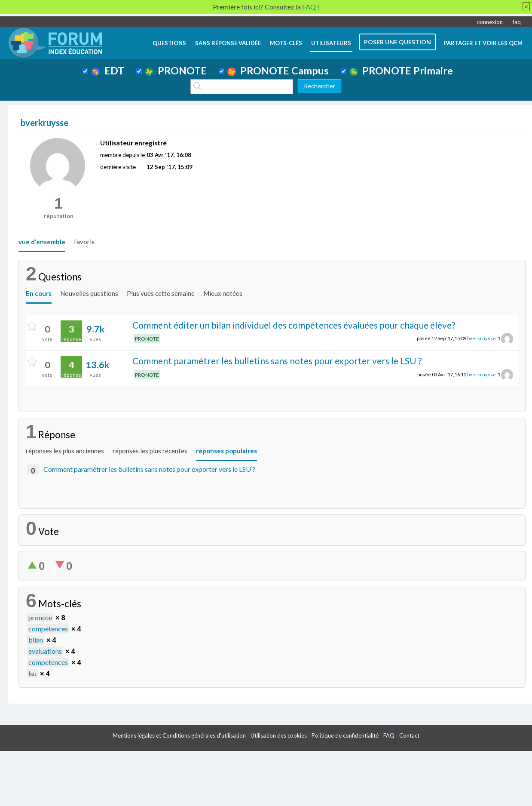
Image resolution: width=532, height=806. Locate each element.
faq (517, 22)
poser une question (397, 42)
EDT (108, 71)
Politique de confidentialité (345, 735)
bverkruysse (482, 338)
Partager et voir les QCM (483, 43)
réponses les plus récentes (150, 451)
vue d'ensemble (42, 242)
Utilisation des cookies (279, 735)
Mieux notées (223, 293)
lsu (32, 673)
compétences (48, 629)
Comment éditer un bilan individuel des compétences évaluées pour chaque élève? (294, 325)
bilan (36, 640)
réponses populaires (226, 451)
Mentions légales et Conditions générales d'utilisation (179, 735)
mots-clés (286, 43)
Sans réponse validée (228, 43)
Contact (409, 735)
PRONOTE (176, 71)
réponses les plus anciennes (65, 451)
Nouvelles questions (89, 293)
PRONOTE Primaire (401, 71)
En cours (39, 293)
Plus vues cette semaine (161, 293)
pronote (40, 617)
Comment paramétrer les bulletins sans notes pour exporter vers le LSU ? (277, 361)
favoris (84, 242)
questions (169, 43)
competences (48, 662)
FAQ (389, 735)
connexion (490, 22)
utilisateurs (331, 43)
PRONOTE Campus (278, 71)
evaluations (45, 651)
